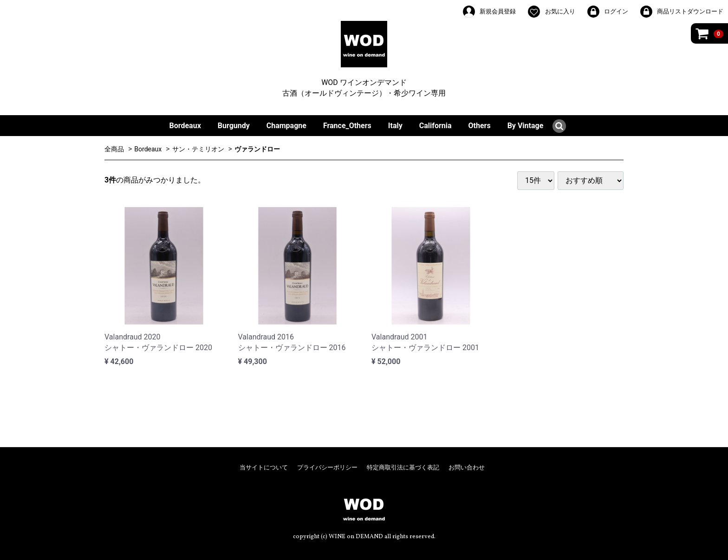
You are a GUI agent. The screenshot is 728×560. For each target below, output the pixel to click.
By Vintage (526, 126)
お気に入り (551, 12)
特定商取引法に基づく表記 (403, 467)
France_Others (347, 126)
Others (480, 126)
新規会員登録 (489, 12)
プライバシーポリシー (327, 467)
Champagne (286, 126)
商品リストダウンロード (681, 12)
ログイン (607, 12)
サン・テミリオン (198, 149)
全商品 (114, 149)
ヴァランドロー (257, 149)
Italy (395, 126)
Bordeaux (185, 126)
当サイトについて (264, 467)
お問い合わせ (467, 467)
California (435, 126)
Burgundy (234, 126)
